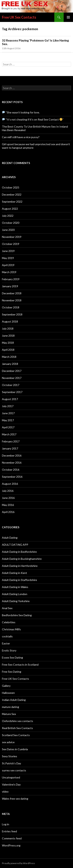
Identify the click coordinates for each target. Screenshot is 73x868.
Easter (6, 643)
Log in (6, 824)
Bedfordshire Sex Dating (17, 615)
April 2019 (8, 265)
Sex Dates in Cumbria (15, 749)
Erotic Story (9, 650)
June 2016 (8, 498)
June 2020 (8, 230)
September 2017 (12, 392)
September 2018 (12, 314)
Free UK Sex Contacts (19, 17)
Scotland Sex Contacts (16, 735)
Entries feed (9, 831)
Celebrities (9, 622)
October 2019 (11, 244)
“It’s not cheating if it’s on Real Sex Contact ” (33, 119)
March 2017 (9, 434)
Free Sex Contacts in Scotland (20, 665)
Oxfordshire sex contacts (18, 721)
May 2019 (8, 258)
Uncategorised (11, 777)
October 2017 (11, 385)
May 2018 (8, 343)
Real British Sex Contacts (17, 728)
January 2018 (10, 364)
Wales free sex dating (15, 799)
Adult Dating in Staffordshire (19, 580)
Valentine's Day (11, 784)
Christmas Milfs (11, 629)
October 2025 (11, 187)
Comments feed (12, 838)
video (5, 791)
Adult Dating (10, 538)
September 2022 (12, 202)
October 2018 (11, 307)
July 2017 (8, 406)
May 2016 (8, 505)
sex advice (8, 742)
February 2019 (11, 279)
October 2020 (11, 223)
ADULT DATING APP (15, 545)
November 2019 (12, 237)
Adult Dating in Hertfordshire (20, 566)
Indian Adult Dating (14, 700)
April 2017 (8, 427)
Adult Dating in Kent (15, 573)
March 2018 (9, 357)
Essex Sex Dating (12, 657)
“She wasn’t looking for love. (21, 112)
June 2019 (8, 251)
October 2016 (11, 470)
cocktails (7, 636)
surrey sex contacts (14, 770)
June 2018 (8, 336)
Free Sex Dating (12, 672)
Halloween (8, 693)
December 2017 (12, 371)
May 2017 (8, 420)
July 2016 (8, 491)
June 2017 (8, 413)
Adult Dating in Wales (15, 587)
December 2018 (12, 293)
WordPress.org (11, 845)
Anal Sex (7, 608)
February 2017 (11, 441)
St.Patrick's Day (11, 763)
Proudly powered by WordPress (18, 863)
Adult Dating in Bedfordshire (19, 552)
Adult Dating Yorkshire (16, 601)
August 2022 (10, 209)
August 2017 (10, 399)
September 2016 (12, 477)
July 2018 (8, 328)
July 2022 (8, 216)
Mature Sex (9, 714)
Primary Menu (68, 17)
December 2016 (12, 455)
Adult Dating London (15, 594)
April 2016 (8, 512)
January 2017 (10, 448)
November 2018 (12, 300)
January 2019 (10, 286)
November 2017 (12, 378)
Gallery (6, 686)
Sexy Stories (10, 756)
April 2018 (8, 350)
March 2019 (9, 272)
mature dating (11, 707)
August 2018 (10, 321)
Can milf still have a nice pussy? (21, 137)
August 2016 (10, 484)
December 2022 (12, 194)
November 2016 (12, 463)
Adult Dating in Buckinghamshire (22, 559)
